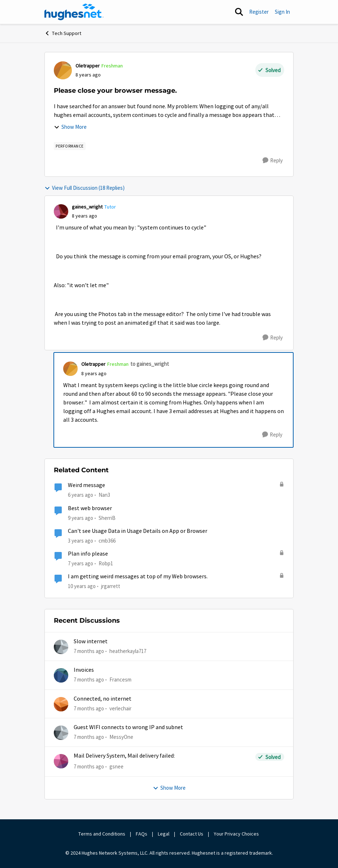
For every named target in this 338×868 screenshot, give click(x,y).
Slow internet (91, 641)
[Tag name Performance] (70, 146)
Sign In (282, 12)
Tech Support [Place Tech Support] (63, 33)
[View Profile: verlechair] (61, 704)
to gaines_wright (150, 364)
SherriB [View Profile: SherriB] (107, 518)
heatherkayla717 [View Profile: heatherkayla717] (128, 651)
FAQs (142, 834)
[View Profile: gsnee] (61, 761)
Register (259, 12)
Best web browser (90, 508)
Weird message (86, 485)
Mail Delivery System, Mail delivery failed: (124, 756)
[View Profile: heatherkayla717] (61, 647)
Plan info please (88, 554)
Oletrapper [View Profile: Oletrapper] (88, 66)
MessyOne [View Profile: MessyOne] (121, 737)
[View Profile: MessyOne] (61, 733)
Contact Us (192, 834)
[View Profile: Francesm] (61, 675)
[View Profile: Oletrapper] (63, 70)
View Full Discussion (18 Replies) (84, 188)
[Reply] (273, 161)
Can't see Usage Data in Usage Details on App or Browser (138, 531)
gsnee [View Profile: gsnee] (116, 766)
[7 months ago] (89, 651)
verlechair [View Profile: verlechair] (120, 708)
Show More (70, 127)
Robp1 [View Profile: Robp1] (106, 563)
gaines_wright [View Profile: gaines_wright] (87, 207)
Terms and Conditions (102, 834)
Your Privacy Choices (237, 834)
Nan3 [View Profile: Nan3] (104, 495)
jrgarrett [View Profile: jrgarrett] (111, 586)
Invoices (84, 670)
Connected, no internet (103, 699)
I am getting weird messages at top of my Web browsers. (138, 577)
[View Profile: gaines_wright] (61, 211)
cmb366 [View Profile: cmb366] (107, 541)
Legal (164, 834)
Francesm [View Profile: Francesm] (120, 680)
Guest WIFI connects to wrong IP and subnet (128, 727)
